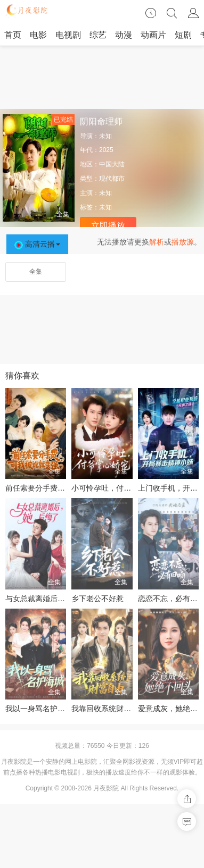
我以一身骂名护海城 (39, 709)
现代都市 (112, 179)
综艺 (98, 35)
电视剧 (68, 35)
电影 (38, 35)
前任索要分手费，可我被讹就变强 (61, 488)
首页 (13, 35)
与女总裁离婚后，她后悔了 (50, 599)
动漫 (124, 35)
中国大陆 (112, 164)
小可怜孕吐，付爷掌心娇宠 (116, 488)
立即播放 (108, 226)
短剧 (183, 35)
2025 (106, 150)
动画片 (153, 35)
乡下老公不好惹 (97, 599)
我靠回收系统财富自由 (109, 709)
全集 (36, 272)
